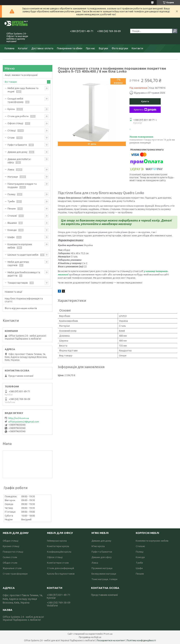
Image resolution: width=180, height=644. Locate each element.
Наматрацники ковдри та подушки (22, 185)
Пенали (12, 208)
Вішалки (12, 223)
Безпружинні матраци (104, 574)
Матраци (13, 177)
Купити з (145, 110)
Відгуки (103, 48)
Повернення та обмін (70, 48)
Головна (9, 48)
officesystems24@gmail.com (24, 422)
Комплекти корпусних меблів (20, 246)
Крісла (11, 109)
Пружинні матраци (102, 568)
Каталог (23, 48)
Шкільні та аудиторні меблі (23, 255)
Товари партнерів (18, 283)
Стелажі (12, 216)
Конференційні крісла (59, 552)
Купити (145, 101)
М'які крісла (98, 546)
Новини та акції (13, 292)
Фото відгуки (120, 48)
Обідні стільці (11, 541)
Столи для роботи (18, 116)
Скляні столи (10, 557)
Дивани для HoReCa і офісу (19, 161)
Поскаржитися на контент (111, 640)
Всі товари (11, 82)
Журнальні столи (12, 568)
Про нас (91, 48)
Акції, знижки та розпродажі (21, 75)
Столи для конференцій (61, 568)
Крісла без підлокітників (61, 574)
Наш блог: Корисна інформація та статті (24, 300)
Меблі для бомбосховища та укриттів (24, 274)
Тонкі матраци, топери (104, 579)
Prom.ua (108, 634)
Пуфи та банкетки (102, 552)
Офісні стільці (15, 123)
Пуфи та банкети (17, 145)
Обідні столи (10, 563)
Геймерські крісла (57, 541)
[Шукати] (175, 31)
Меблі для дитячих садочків (18, 263)
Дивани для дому (17, 152)
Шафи (11, 237)
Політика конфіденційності (141, 640)
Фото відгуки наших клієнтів (21, 308)
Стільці (12, 130)
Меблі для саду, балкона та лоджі (23, 90)
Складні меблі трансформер (16, 100)
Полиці (11, 194)
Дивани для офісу (101, 557)
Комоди (12, 230)
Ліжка (11, 169)
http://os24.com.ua (19, 418)
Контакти (137, 48)
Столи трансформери (15, 574)
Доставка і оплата (42, 48)
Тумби (11, 201)
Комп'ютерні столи (58, 563)
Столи (11, 138)
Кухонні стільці (11, 546)
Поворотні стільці (13, 552)
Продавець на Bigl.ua (90, 637)
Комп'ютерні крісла (58, 546)
